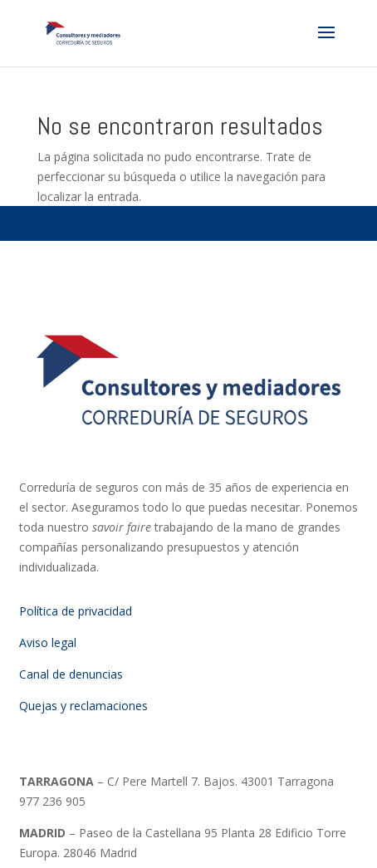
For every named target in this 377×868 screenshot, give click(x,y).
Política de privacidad (76, 611)
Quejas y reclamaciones (83, 706)
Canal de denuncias (71, 674)
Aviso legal (48, 642)
